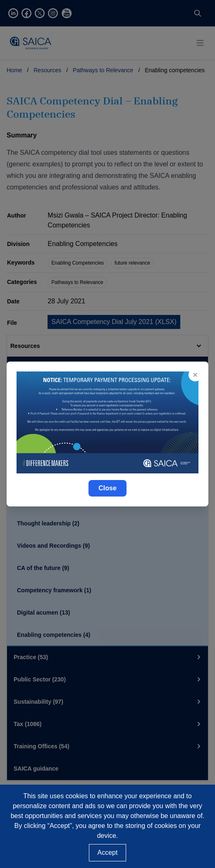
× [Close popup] (195, 375)
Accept (108, 853)
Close (107, 488)
